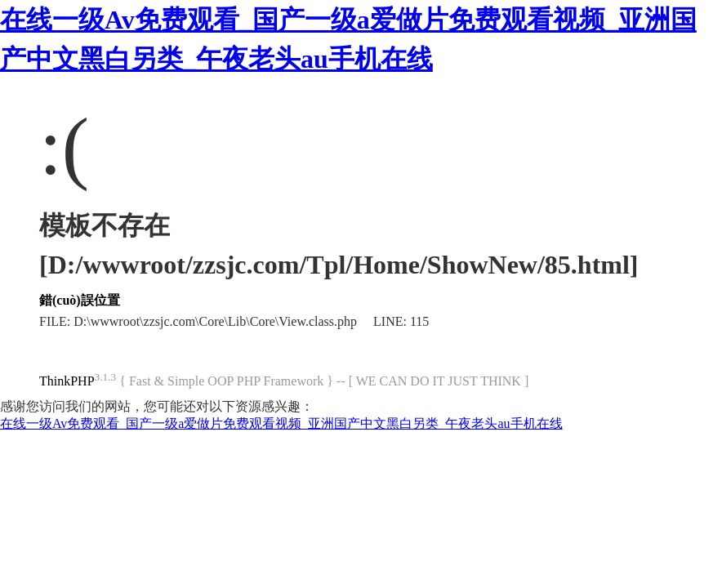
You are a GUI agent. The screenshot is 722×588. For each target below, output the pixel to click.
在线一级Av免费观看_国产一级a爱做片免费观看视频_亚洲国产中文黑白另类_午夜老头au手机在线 (281, 423)
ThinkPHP (67, 381)
